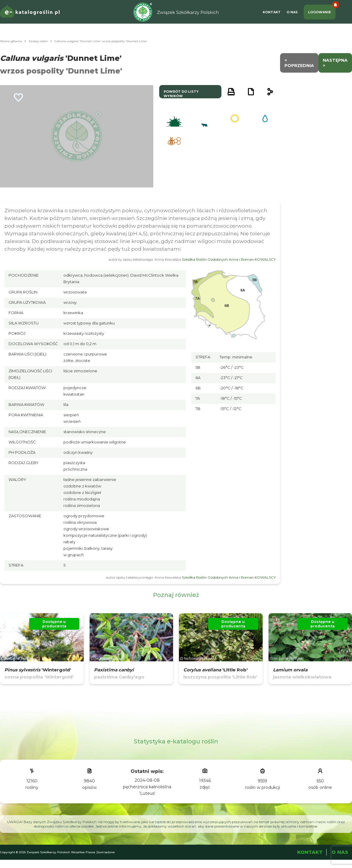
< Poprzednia (299, 63)
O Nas (292, 12)
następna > (335, 63)
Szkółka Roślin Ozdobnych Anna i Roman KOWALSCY (229, 259)
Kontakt (272, 12)
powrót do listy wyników (181, 94)
